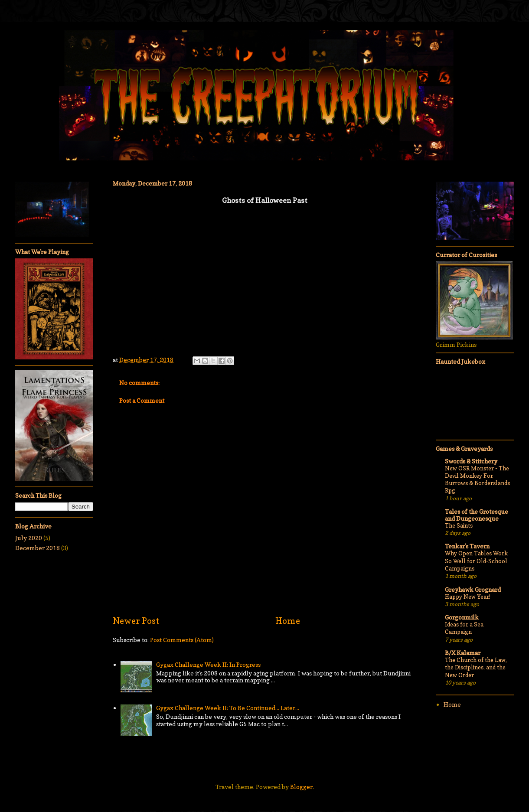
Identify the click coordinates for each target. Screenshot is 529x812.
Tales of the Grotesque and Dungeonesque (477, 515)
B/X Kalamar (463, 653)
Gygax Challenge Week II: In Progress (208, 664)
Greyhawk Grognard (473, 589)
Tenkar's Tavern (467, 546)
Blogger (301, 787)
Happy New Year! (468, 597)
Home (288, 621)
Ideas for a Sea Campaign (464, 628)
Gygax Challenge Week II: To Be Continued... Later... (228, 708)
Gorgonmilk (462, 617)
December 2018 (38, 548)
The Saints (459, 525)
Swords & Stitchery (471, 461)
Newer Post (136, 621)
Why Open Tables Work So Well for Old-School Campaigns (476, 561)
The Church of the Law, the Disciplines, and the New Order (476, 667)
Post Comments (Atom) (182, 640)
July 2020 (29, 538)
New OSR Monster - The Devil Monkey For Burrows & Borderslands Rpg (477, 479)
